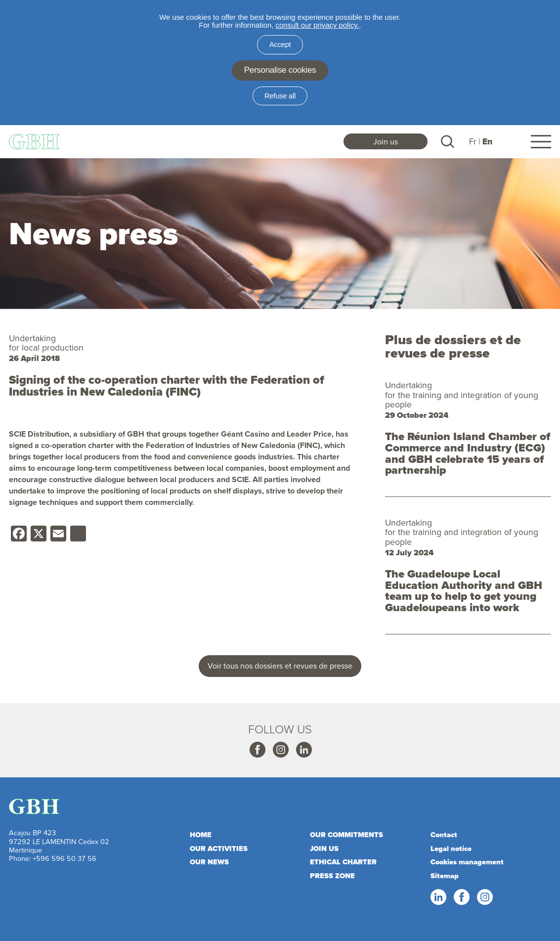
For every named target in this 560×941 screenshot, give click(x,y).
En (487, 142)
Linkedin (303, 750)
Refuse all (280, 96)
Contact (444, 835)
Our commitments (346, 835)
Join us (386, 141)
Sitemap (445, 876)
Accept (280, 45)
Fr (473, 141)
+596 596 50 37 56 (65, 858)
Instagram (280, 750)
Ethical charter (343, 862)
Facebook (257, 750)
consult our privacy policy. (318, 25)
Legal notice (451, 849)
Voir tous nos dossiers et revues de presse (280, 666)
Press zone (332, 876)
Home (201, 835)
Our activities (219, 849)
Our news (209, 862)
